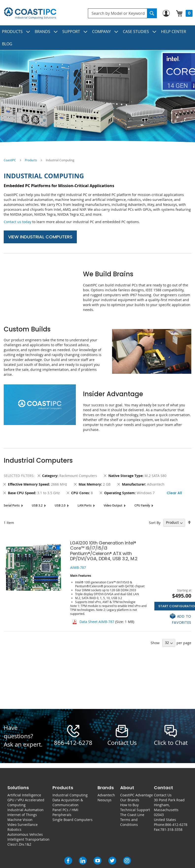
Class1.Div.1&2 (19, 844)
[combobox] (122, 13)
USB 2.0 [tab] (60, 505)
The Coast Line (132, 815)
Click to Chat (171, 743)
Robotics (14, 829)
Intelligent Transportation (28, 839)
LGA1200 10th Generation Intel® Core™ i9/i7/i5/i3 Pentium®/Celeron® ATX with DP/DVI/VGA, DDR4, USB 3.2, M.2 (104, 551)
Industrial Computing (70, 795)
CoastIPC (10, 160)
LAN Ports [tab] (85, 505)
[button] (173, 619)
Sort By (155, 522)
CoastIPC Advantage (137, 795)
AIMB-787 (78, 567)
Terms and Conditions (129, 822)
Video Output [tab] (113, 505)
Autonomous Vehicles (25, 834)
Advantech (106, 795)
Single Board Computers (73, 820)
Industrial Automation (25, 810)
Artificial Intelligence (24, 795)
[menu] (97, 38)
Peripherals (62, 815)
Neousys (105, 800)
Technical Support (135, 810)
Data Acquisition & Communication (68, 802)
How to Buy (129, 805)
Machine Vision (20, 820)
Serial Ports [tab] (12, 505)
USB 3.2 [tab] (37, 505)
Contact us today (17, 222)
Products (31, 160)
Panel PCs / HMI (65, 810)
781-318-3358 (171, 829)
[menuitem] (16, 32)
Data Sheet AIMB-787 (97, 622)
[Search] (152, 13)
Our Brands (130, 800)
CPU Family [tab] (142, 505)
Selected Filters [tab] (19, 476)
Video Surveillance (23, 825)
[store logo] (30, 13)
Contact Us (163, 795)
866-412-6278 (73, 743)
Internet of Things (22, 815)
